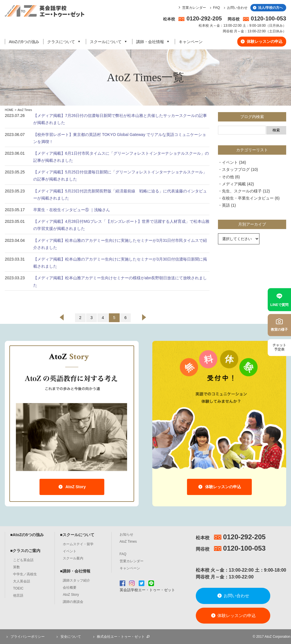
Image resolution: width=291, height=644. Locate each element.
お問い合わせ (235, 8)
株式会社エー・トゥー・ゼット (121, 637)
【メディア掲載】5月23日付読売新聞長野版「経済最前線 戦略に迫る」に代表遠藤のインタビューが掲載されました (120, 195)
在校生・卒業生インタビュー (248, 198)
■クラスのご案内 (25, 551)
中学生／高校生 (25, 574)
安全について (68, 637)
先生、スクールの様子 (242, 191)
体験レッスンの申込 (261, 41)
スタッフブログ (236, 169)
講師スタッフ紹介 (76, 580)
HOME (9, 110)
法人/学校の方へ (268, 8)
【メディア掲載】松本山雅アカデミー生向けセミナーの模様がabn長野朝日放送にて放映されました (120, 281)
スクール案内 (73, 558)
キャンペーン (191, 42)
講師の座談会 (73, 602)
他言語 (18, 595)
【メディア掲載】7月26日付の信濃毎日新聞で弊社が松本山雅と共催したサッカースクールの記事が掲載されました (120, 119)
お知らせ (126, 534)
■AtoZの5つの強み (27, 535)
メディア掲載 (234, 184)
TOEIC (18, 588)
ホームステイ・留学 (78, 544)
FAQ (214, 8)
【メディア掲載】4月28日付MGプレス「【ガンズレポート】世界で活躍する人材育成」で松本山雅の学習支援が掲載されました (121, 225)
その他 (228, 177)
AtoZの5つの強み (24, 42)
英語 (226, 205)
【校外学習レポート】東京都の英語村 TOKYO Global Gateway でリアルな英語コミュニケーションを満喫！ (120, 138)
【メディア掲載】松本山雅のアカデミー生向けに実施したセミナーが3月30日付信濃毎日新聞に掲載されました (120, 263)
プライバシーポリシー (25, 637)
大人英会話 (22, 581)
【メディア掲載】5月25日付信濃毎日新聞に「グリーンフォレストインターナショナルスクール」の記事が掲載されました (120, 176)
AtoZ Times (25, 110)
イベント (230, 162)
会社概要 (70, 588)
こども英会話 (23, 560)
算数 (16, 567)
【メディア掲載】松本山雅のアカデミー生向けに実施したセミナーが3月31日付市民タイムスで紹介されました (120, 244)
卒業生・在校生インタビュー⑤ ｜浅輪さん (72, 210)
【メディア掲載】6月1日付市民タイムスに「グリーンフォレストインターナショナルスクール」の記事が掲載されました (121, 157)
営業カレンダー (194, 8)
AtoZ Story (72, 487)
